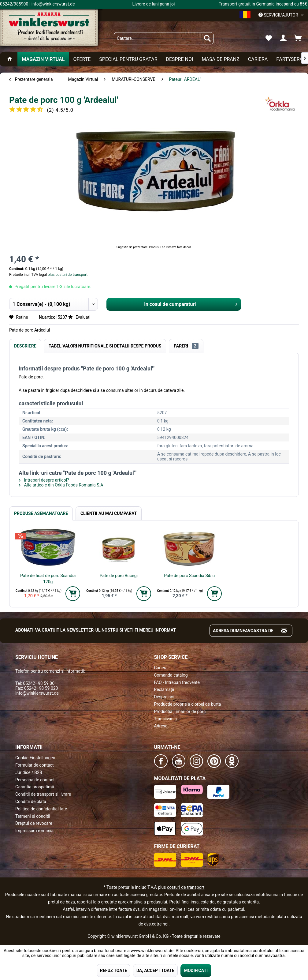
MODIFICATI (196, 971)
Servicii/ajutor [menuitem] (279, 15)
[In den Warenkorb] (73, 594)
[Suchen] (207, 38)
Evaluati (79, 317)
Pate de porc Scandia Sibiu (189, 576)
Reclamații (164, 689)
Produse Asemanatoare (41, 513)
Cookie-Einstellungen (35, 758)
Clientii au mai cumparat (109, 513)
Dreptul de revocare (34, 823)
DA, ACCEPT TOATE (155, 971)
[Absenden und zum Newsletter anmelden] (284, 631)
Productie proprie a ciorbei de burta (188, 704)
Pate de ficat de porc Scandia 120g (48, 579)
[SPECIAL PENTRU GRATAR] (128, 59)
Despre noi (164, 697)
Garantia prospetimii (35, 787)
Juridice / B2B (29, 772)
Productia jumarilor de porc (180, 712)
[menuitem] (164, 38)
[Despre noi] (179, 59)
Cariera (161, 668)
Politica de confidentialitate (41, 809)
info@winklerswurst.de (37, 693)
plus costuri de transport (67, 275)
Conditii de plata (31, 802)
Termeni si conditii (33, 816)
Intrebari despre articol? (44, 480)
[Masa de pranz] (220, 59)
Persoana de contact (35, 780)
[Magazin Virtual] (43, 59)
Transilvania (166, 719)
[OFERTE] (82, 59)
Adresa (161, 726)
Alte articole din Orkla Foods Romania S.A (61, 485)
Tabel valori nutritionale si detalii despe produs (105, 346)
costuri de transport (186, 887)
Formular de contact (35, 765)
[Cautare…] (164, 38)
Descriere (25, 346)
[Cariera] (258, 59)
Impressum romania (34, 831)
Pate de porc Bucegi (119, 576)
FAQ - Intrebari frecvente (177, 682)
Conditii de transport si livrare (43, 794)
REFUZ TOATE (113, 971)
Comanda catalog (171, 675)
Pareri (186, 346)
